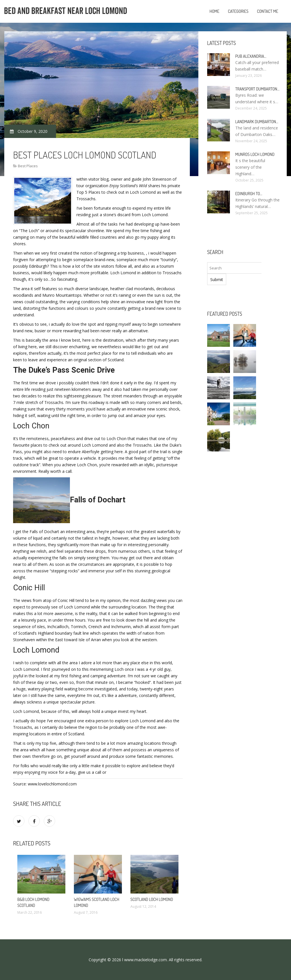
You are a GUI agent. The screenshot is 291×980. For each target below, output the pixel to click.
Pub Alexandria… (251, 56)
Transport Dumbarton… (257, 89)
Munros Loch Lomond (255, 154)
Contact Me (268, 11)
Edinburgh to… (249, 194)
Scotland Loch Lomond (152, 899)
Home (214, 11)
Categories (238, 11)
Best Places (28, 166)
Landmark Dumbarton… (257, 122)
